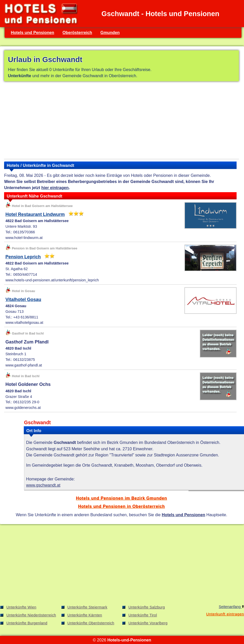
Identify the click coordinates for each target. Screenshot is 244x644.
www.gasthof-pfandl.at (24, 365)
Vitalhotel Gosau (23, 300)
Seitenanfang (231, 607)
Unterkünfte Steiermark (87, 607)
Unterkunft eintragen (225, 614)
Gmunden (110, 32)
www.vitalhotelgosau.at (24, 323)
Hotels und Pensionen (32, 32)
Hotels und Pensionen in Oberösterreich (121, 506)
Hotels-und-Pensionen (129, 640)
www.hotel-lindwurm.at (24, 238)
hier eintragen (55, 188)
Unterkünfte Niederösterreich (31, 615)
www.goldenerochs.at (23, 408)
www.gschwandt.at (43, 485)
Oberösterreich (77, 32)
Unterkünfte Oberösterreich (91, 623)
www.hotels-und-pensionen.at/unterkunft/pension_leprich (52, 280)
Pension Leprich (23, 257)
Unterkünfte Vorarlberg (148, 623)
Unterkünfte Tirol (143, 615)
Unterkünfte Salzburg (147, 607)
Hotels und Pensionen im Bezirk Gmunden (121, 498)
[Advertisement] (121, 121)
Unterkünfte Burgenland (27, 623)
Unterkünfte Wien (21, 607)
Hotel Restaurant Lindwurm (35, 214)
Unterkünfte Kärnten (85, 615)
